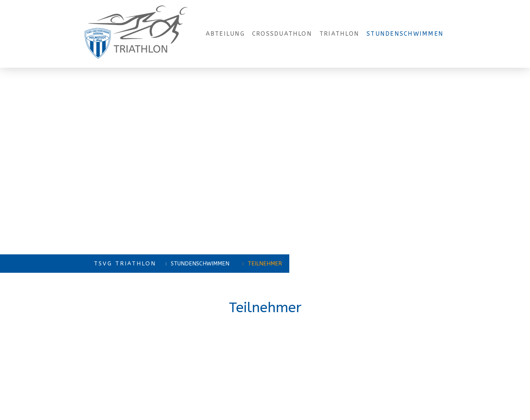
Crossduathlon (282, 34)
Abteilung (225, 34)
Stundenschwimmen (405, 34)
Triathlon (339, 34)
